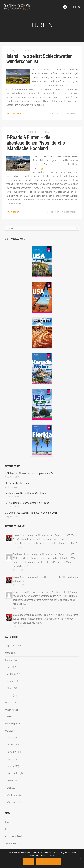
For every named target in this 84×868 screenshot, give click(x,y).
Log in (8, 822)
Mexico (10, 716)
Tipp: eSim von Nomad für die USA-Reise (25, 493)
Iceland (55, 114)
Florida (10, 759)
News (8, 703)
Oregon (10, 781)
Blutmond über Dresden (17, 483)
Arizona (10, 745)
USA (7, 731)
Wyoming (11, 802)
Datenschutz (48, 862)
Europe (9, 660)
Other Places (12, 710)
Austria (10, 667)
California (11, 752)
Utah (9, 788)
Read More (14, 113)
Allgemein (10, 646)
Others (10, 688)
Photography (12, 724)
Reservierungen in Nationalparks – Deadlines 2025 (45, 535)
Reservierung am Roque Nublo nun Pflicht (40, 577)
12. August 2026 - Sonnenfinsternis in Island (27, 503)
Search (65, 7)
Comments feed (13, 836)
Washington (13, 795)
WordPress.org (13, 843)
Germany (11, 674)
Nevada (11, 766)
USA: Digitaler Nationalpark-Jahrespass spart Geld (30, 473)
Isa (43, 51)
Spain (10, 695)
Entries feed (11, 829)
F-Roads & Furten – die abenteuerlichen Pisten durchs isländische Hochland (36, 143)
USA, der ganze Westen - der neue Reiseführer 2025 (31, 513)
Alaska (10, 738)
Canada (9, 653)
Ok (29, 862)
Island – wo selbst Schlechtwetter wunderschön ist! (39, 59)
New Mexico (13, 773)
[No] (80, 858)
